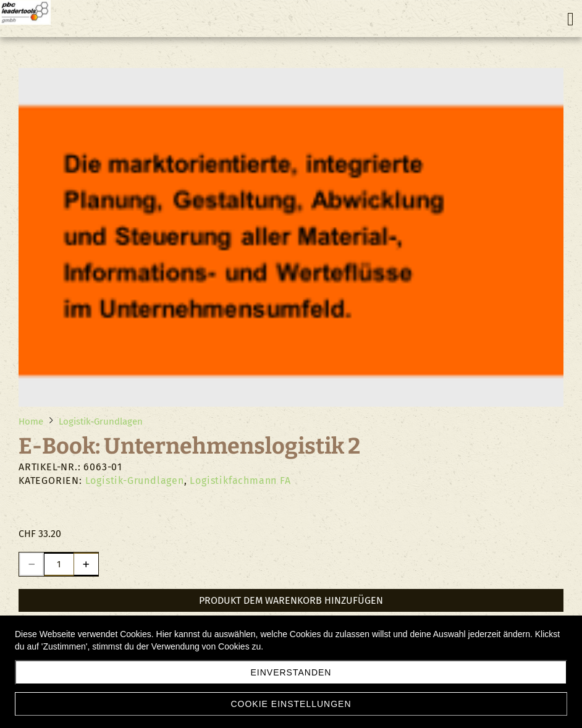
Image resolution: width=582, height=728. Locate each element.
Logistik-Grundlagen (135, 480)
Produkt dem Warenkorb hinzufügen (291, 600)
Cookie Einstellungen (291, 704)
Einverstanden (291, 672)
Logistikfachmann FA (240, 480)
